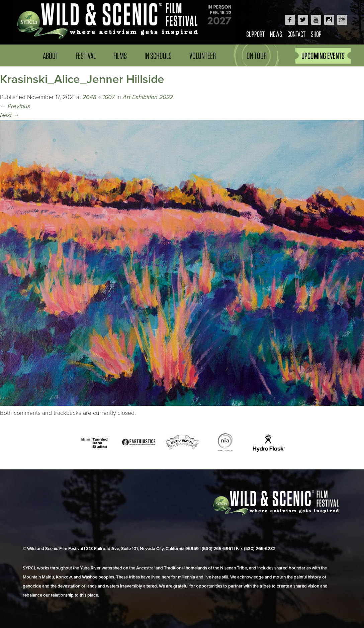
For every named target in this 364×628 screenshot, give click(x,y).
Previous (15, 106)
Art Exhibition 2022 (148, 97)
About (51, 56)
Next (10, 115)
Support (255, 34)
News (276, 34)
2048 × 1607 (99, 97)
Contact (296, 34)
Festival (86, 56)
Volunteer (203, 56)
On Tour (257, 56)
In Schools (158, 56)
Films (120, 56)
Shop (316, 34)
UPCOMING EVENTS (323, 56)
